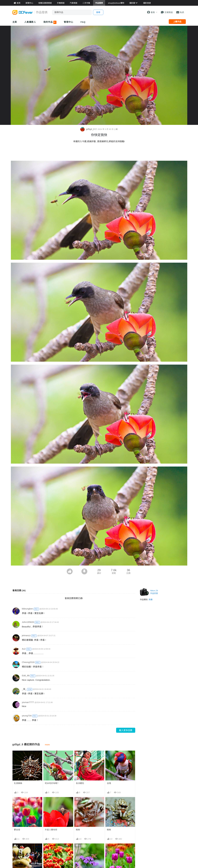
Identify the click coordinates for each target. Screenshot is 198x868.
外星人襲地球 (51, 830)
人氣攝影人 (30, 22)
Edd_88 (26, 675)
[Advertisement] (99, 153)
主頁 (15, 22)
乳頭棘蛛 (18, 783)
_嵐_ (24, 689)
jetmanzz (26, 635)
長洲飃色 (80, 783)
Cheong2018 (28, 662)
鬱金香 (17, 830)
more (47, 745)
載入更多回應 (126, 730)
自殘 (109, 783)
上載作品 (177, 22)
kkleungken (27, 609)
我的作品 (50, 22)
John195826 (28, 622)
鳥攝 (151, 600)
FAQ (83, 22)
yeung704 (27, 716)
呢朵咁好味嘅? (52, 783)
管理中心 (68, 22)
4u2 (24, 649)
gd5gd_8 (88, 129)
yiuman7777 (28, 702)
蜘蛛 (78, 830)
